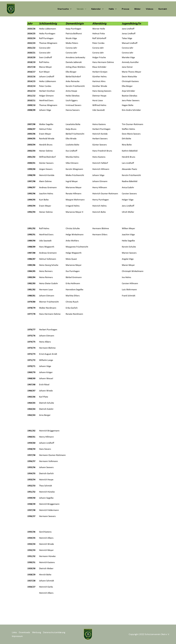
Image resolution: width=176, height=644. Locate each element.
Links (14, 632)
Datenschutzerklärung (54, 632)
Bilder (140, 9)
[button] (76, 9)
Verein (87, 9)
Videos (151, 9)
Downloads (24, 632)
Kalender (102, 9)
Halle (116, 9)
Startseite (71, 9)
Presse (128, 9)
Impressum (17, 636)
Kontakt (163, 9)
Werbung (37, 632)
